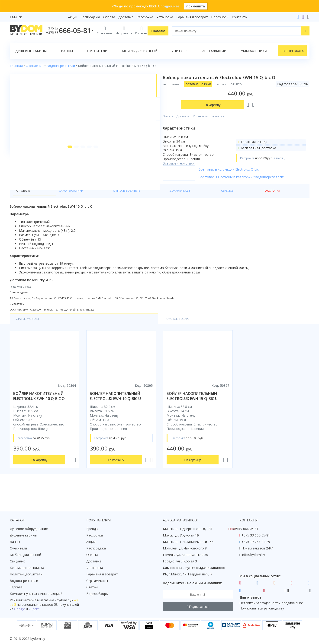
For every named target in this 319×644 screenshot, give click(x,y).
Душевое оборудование (29, 529)
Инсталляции (214, 51)
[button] (60, 186)
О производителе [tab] (92, 207)
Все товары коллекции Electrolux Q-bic (245, 176)
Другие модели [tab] (30, 336)
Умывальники (254, 51)
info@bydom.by (253, 555)
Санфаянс (18, 561)
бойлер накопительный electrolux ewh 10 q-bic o (39, 414)
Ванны (67, 51)
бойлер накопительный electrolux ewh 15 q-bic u (192, 414)
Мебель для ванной (140, 51)
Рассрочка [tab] (181, 207)
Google (20, 609)
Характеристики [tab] (54, 207)
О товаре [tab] (24, 207)
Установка (165, 17)
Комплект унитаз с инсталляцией (36, 594)
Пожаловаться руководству (262, 608)
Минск (17, 17)
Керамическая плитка (27, 568)
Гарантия (234, 93)
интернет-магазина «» (48, 600)
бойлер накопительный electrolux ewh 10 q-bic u (115, 414)
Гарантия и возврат (192, 17)
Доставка (126, 17)
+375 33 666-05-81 (256, 535)
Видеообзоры (97, 594)
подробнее (170, 6)
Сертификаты (97, 581)
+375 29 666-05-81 (244, 529)
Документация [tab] (129, 207)
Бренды (92, 529)
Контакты (240, 17)
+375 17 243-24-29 (256, 542)
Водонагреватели (24, 581)
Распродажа (90, 17)
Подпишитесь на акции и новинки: (192, 583)
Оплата (109, 17)
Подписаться (198, 607)
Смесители (97, 51)
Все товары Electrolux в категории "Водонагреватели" (258, 183)
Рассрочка (145, 17)
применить (196, 6)
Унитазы (179, 51)
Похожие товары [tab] (73, 336)
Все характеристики (195, 140)
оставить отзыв (215, 84)
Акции (73, 17)
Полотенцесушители (26, 574)
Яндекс (34, 609)
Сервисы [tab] (157, 207)
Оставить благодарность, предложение (271, 603)
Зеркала (16, 587)
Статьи (92, 587)
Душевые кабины (31, 51)
